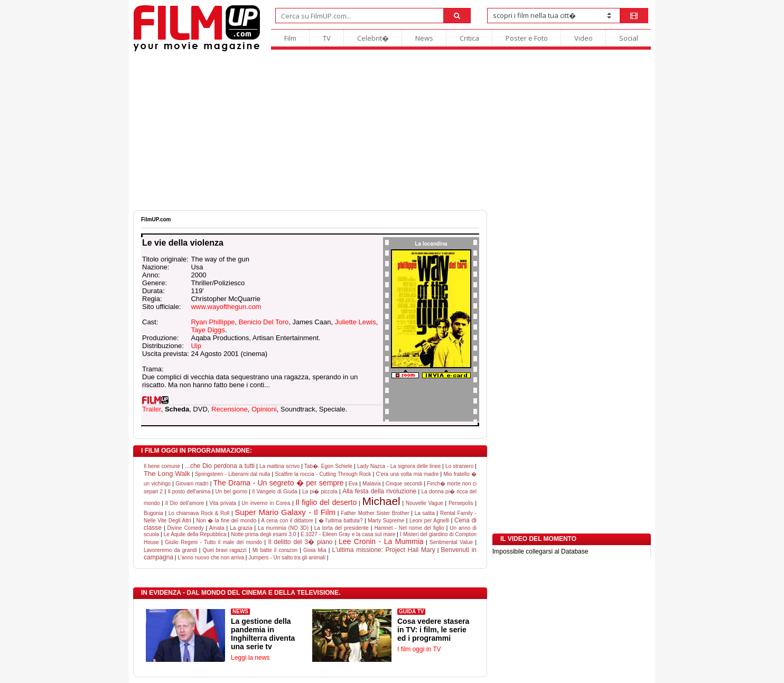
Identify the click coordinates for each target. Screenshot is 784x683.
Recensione (230, 409)
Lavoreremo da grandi (170, 550)
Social (629, 38)
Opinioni (264, 409)
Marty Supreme (386, 521)
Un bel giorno (231, 492)
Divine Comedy (186, 528)
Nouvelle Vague (424, 503)
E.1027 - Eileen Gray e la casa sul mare (348, 534)
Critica (469, 38)
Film (290, 38)
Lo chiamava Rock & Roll (199, 513)
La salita (425, 513)
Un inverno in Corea (266, 503)
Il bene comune (162, 466)
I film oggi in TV (419, 649)
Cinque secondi (404, 484)
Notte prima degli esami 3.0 (263, 534)
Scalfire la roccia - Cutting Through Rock (323, 474)
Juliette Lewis (356, 322)
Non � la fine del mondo (226, 521)
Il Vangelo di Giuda (274, 492)
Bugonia (153, 513)
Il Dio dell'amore (185, 503)
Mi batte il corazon (275, 550)
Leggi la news (250, 658)
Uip (196, 346)
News (424, 38)
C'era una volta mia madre (408, 474)
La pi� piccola (320, 492)
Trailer (152, 409)
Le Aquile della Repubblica (195, 534)
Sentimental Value (451, 542)
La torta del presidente (342, 528)
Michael (381, 501)
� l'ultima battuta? (341, 521)
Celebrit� (373, 38)
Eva (353, 484)
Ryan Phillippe (213, 322)
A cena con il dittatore (287, 521)
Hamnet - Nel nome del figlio (409, 528)
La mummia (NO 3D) (283, 528)
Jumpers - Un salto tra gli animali (287, 558)
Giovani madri (192, 484)
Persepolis (461, 503)
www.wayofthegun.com (226, 307)
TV (327, 38)
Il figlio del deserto (326, 502)
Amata (217, 528)
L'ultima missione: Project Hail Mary (383, 550)
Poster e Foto (527, 38)
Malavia (371, 484)
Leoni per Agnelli (429, 521)
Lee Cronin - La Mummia (381, 541)
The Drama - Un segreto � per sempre (279, 483)
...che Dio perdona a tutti (220, 466)
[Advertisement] (392, 131)
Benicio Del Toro (264, 322)
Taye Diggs (208, 330)
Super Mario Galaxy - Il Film (285, 512)
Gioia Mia (315, 550)
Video (584, 38)
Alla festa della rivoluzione (379, 491)
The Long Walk (167, 474)
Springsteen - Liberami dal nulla (232, 474)
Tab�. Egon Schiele (328, 466)
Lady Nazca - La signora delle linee (399, 466)
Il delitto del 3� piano (301, 542)
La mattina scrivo (279, 466)
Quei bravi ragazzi (225, 550)
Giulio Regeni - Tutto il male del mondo (213, 542)
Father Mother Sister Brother (375, 513)
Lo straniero (459, 466)
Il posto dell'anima (189, 492)
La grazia (241, 528)
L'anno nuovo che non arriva (211, 558)
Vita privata (223, 503)
